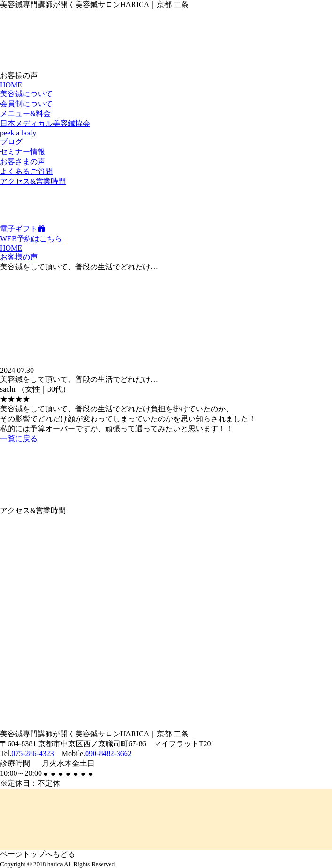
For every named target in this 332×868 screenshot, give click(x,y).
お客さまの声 (23, 162)
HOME (11, 85)
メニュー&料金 (25, 114)
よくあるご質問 (26, 171)
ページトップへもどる (38, 854)
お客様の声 (19, 257)
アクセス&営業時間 (33, 181)
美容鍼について (26, 94)
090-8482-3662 (108, 754)
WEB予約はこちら (31, 239)
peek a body (18, 133)
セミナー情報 (23, 152)
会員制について (26, 104)
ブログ (11, 142)
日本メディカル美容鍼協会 (45, 123)
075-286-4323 (33, 754)
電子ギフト (23, 229)
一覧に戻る (19, 438)
